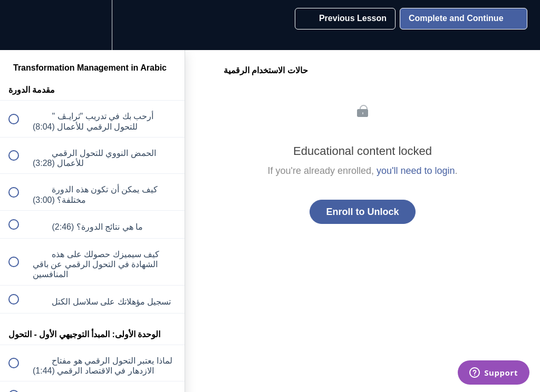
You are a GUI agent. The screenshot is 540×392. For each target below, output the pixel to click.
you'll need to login (416, 171)
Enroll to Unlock (362, 212)
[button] (20, 25)
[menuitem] (92, 25)
